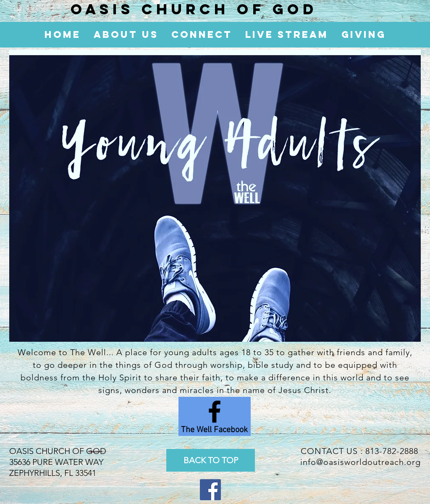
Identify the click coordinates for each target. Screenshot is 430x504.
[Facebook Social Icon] (210, 490)
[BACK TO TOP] (211, 460)
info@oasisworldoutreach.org (361, 462)
